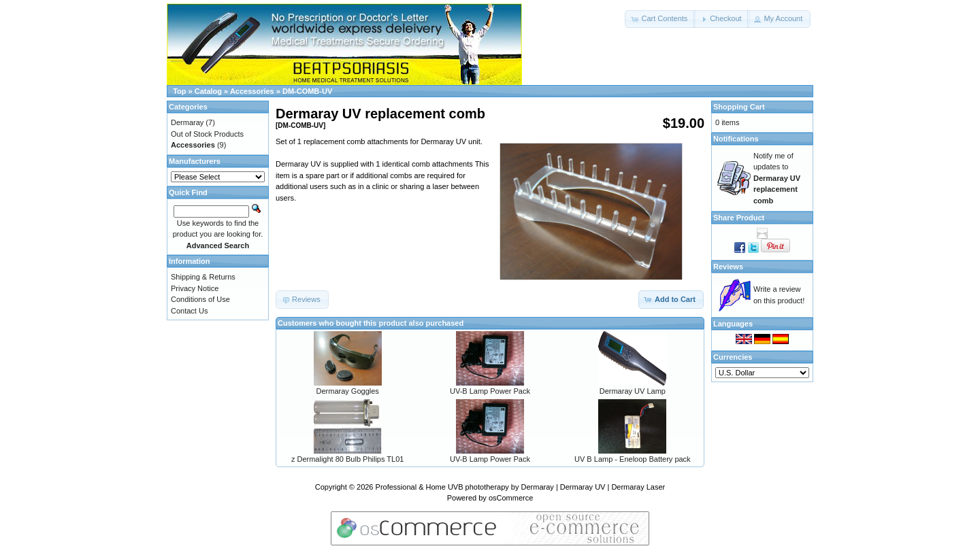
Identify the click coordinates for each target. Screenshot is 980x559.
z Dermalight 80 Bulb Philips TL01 (348, 459)
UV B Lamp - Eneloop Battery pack (633, 459)
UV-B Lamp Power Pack (490, 391)
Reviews (728, 267)
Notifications (736, 139)
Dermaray (187, 122)
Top (179, 91)
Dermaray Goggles (348, 391)
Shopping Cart (739, 107)
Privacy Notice (195, 288)
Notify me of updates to (777, 178)
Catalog (208, 91)
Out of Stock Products (207, 134)
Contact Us (189, 311)
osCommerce (511, 498)
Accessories (252, 91)
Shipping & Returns (203, 277)
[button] (660, 19)
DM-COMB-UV (307, 91)
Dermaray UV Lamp (633, 391)
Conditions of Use (200, 299)
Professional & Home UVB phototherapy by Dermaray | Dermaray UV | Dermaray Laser (521, 487)
